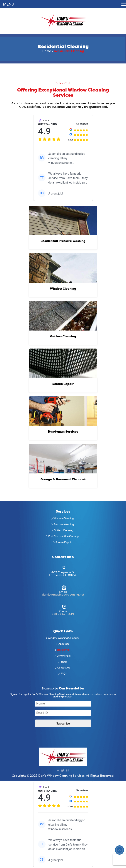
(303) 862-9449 (63, 615)
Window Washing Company (64, 639)
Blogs (64, 663)
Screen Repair (63, 385)
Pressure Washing (64, 526)
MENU (9, 5)
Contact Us (64, 669)
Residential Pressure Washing (63, 241)
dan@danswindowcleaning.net (63, 596)
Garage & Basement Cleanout (63, 480)
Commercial (64, 657)
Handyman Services (63, 433)
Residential (64, 651)
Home (47, 51)
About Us (64, 645)
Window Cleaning (63, 289)
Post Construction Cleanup (64, 537)
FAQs (64, 675)
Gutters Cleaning (63, 337)
